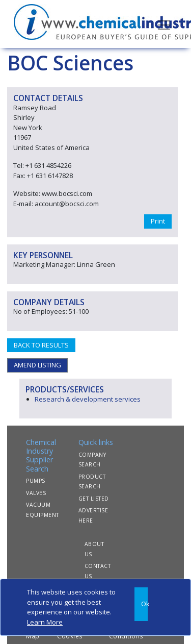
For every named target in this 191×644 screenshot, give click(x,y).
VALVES (36, 493)
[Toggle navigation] (164, 24)
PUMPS (36, 481)
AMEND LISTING (37, 365)
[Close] (141, 604)
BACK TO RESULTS (41, 345)
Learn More (45, 622)
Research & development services (88, 399)
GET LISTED (94, 499)
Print (158, 221)
